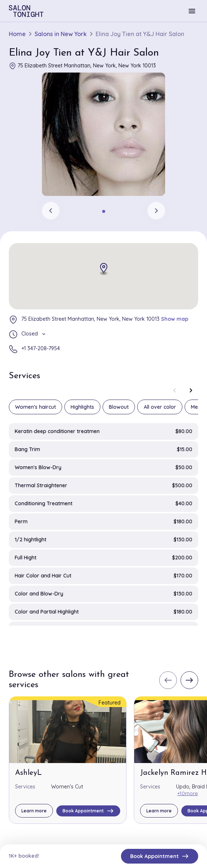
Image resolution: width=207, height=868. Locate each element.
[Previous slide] (51, 211)
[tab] (104, 211)
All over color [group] (160, 407)
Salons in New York (61, 34)
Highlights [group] (82, 407)
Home (17, 34)
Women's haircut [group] (35, 407)
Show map (175, 319)
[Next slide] (156, 211)
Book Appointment (160, 856)
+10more (188, 793)
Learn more (34, 811)
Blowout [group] (119, 407)
